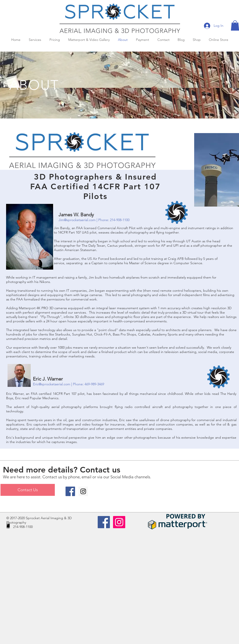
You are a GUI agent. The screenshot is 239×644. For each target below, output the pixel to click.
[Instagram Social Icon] (83, 491)
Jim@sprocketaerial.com (77, 220)
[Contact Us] (28, 490)
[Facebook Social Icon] (70, 491)
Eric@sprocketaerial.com (52, 384)
